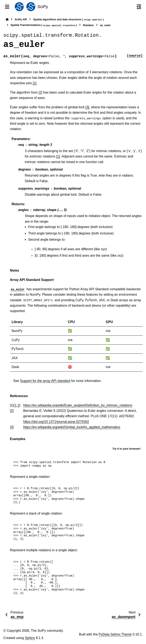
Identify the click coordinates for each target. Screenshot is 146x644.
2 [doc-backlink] (19, 405)
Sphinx (30, 638)
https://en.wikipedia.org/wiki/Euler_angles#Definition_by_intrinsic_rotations (78, 405)
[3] (87, 107)
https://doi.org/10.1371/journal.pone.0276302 (56, 422)
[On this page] (139, 7)
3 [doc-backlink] (12, 427)
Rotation (88, 25)
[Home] (7, 19)
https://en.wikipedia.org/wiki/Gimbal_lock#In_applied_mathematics (72, 427)
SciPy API (21, 19)
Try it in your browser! (126, 449)
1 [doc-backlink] (16, 405)
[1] (35, 83)
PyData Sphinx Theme (115, 634)
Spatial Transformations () (44, 25)
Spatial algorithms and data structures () (68, 20)
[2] (41, 92)
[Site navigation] (7, 7)
